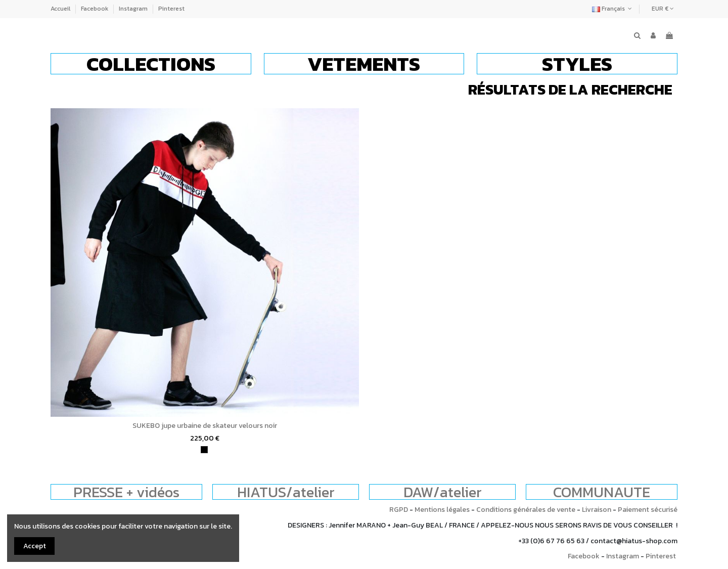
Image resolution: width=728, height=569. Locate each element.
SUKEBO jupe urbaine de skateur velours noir (205, 426)
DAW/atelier (443, 492)
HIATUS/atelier (286, 492)
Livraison (597, 510)
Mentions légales (442, 510)
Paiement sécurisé (648, 510)
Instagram (134, 9)
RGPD (399, 510)
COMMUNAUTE (602, 492)
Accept (35, 546)
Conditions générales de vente (526, 510)
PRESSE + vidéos (126, 492)
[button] (151, 64)
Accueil (61, 9)
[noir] (204, 450)
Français (613, 9)
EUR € (663, 9)
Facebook (95, 9)
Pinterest (171, 9)
